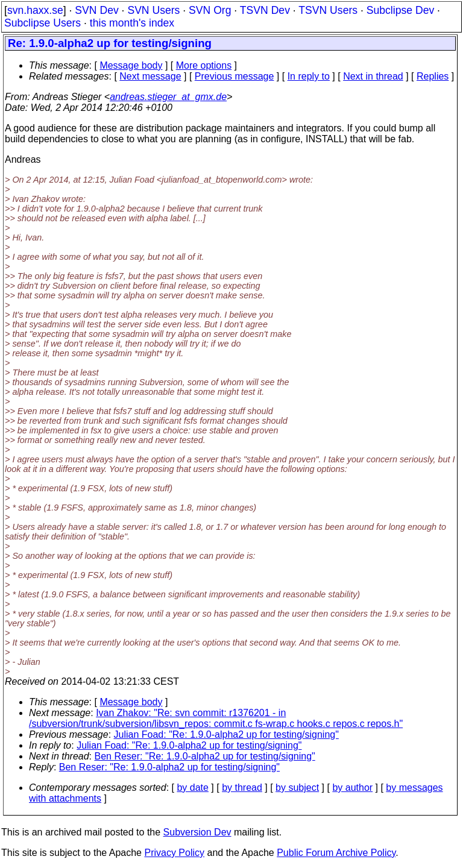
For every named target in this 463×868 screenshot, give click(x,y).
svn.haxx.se (35, 10)
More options (204, 65)
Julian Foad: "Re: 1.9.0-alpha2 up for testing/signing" (226, 734)
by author (352, 788)
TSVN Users (328, 10)
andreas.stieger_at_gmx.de (168, 97)
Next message (150, 76)
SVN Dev (96, 10)
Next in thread (373, 76)
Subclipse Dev (400, 10)
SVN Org (210, 10)
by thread (242, 788)
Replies (433, 76)
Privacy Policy (174, 853)
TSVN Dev (265, 10)
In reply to (309, 76)
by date (192, 788)
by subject (297, 788)
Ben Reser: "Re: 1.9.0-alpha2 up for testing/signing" (205, 756)
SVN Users (153, 10)
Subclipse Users (43, 23)
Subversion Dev (197, 832)
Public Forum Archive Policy (336, 853)
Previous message (235, 76)
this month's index (132, 23)
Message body (131, 65)
